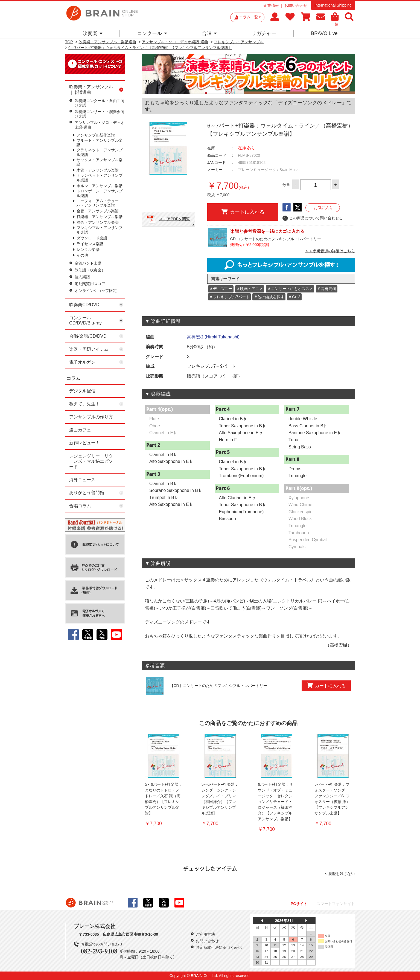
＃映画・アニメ (250, 289)
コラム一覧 (250, 17)
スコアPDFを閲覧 (174, 219)
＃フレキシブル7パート (229, 297)
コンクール (152, 33)
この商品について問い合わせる (313, 218)
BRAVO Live (324, 33)
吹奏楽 (93, 33)
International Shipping (333, 5)
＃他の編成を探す (269, 297)
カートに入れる (243, 212)
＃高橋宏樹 (326, 289)
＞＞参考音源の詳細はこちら (330, 251)
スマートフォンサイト (336, 904)
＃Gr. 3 (294, 297)
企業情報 (271, 5)
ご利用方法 (205, 934)
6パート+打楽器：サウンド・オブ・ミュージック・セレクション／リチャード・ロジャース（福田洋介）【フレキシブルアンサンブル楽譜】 (275, 802)
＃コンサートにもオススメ (290, 289)
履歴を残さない (342, 874)
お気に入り (323, 208)
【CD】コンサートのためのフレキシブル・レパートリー (218, 686)
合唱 (209, 33)
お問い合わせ (296, 5)
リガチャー (264, 33)
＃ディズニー (221, 289)
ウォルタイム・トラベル (287, 580)
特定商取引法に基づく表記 (219, 947)
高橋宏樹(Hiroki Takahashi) (213, 337)
